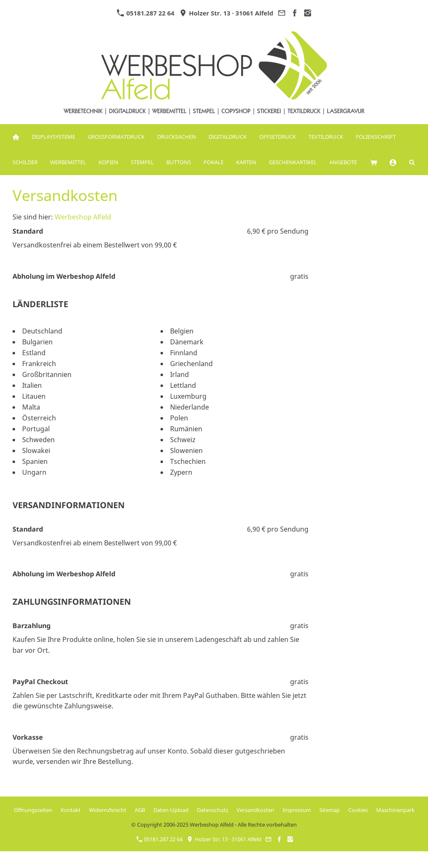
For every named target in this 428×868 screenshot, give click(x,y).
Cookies (358, 810)
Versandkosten (255, 810)
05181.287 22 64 (145, 13)
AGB (140, 810)
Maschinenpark (395, 810)
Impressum (297, 810)
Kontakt (71, 810)
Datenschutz (213, 810)
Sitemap (330, 810)
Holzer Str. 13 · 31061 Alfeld (226, 13)
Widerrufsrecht (108, 810)
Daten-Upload (171, 810)
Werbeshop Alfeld (83, 217)
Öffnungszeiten (33, 810)
